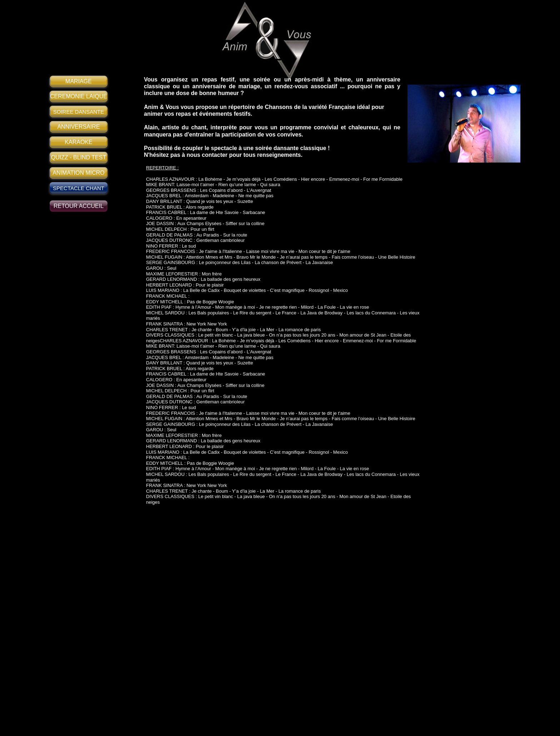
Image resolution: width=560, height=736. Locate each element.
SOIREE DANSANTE (79, 112)
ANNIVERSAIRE (78, 127)
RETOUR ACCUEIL (79, 206)
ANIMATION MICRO (78, 173)
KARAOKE (78, 142)
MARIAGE (79, 81)
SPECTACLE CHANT (79, 188)
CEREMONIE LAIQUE (79, 96)
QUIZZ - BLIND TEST (79, 157)
